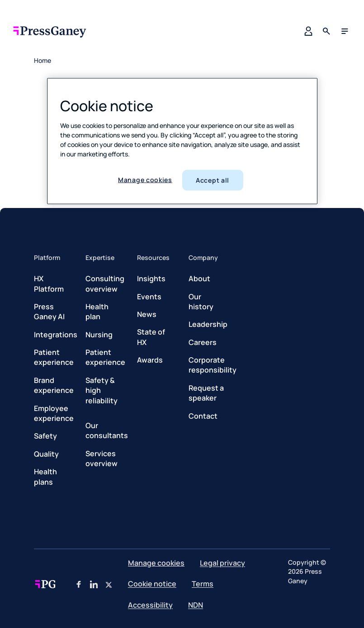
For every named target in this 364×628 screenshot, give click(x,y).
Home (43, 60)
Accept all (213, 180)
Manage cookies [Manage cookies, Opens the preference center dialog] (145, 180)
